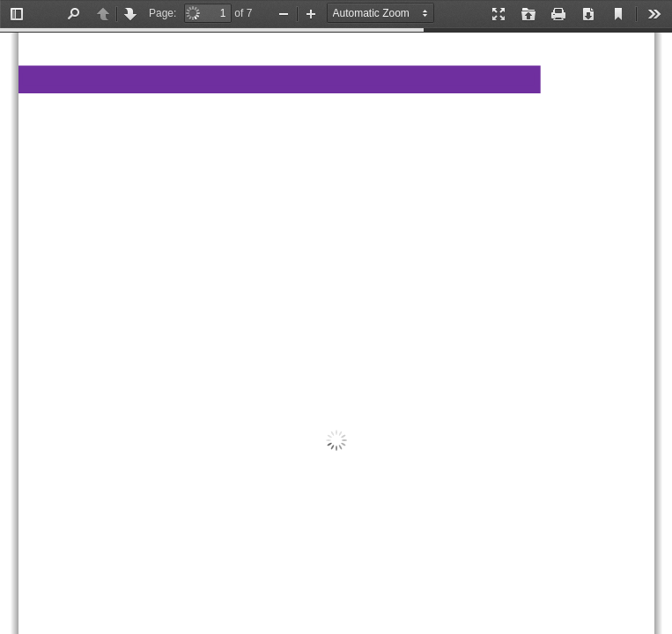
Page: (162, 13)
